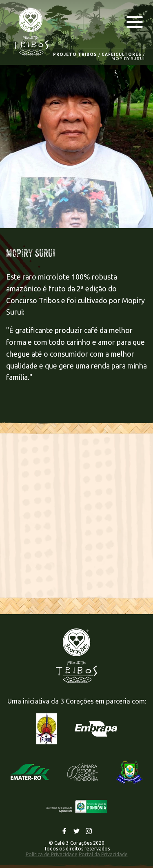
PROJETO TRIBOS (75, 54)
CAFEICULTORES (122, 54)
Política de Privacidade (52, 854)
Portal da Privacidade (103, 854)
